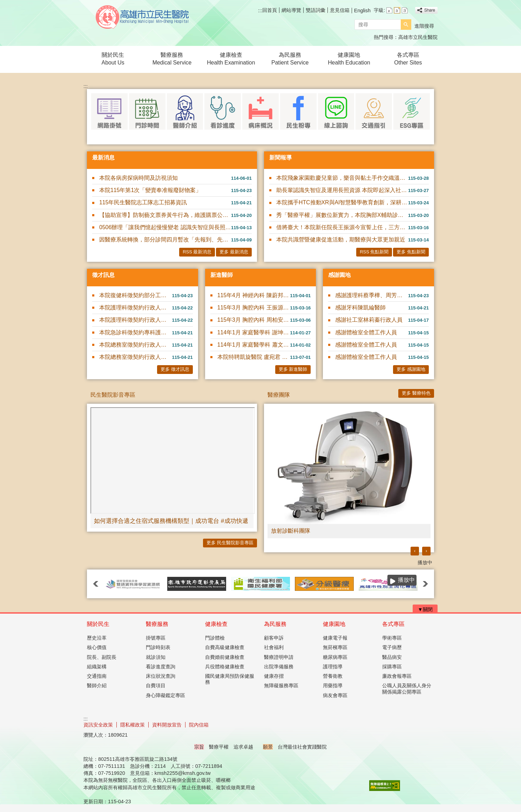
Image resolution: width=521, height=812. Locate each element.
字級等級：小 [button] (389, 10)
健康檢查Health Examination (231, 59)
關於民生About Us (113, 59)
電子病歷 (392, 647)
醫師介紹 (97, 685)
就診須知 (156, 657)
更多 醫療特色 (416, 393)
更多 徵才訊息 (175, 369)
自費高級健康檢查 (225, 647)
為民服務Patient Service (290, 59)
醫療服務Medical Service (172, 59)
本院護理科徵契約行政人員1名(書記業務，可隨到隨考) (136, 320)
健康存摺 (274, 676)
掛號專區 (156, 638)
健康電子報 (335, 638)
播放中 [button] (425, 562)
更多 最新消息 (234, 252)
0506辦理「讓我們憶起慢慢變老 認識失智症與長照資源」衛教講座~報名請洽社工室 (165, 227)
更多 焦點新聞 (411, 252)
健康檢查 (216, 624)
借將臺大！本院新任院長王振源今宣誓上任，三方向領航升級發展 (342, 227)
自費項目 (156, 685)
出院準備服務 (279, 667)
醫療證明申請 (279, 657)
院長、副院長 (102, 657)
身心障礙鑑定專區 (165, 695)
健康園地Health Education (349, 59)
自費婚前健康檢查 (225, 657)
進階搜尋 (424, 26)
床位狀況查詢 (161, 676)
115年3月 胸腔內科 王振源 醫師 (254, 308)
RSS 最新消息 (197, 252)
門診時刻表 (158, 647)
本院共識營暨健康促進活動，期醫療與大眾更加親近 (341, 240)
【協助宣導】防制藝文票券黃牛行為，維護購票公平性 (165, 215)
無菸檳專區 (335, 647)
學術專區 (392, 638)
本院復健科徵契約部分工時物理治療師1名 (136, 295)
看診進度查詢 (161, 667)
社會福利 (274, 647)
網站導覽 (291, 10)
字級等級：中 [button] (397, 10)
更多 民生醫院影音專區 (230, 543)
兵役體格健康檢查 (225, 667)
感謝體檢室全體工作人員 (366, 332)
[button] (406, 25)
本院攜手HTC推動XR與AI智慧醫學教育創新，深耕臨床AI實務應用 (342, 202)
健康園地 (334, 624)
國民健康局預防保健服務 (230, 679)
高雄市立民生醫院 (143, 17)
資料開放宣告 (167, 725)
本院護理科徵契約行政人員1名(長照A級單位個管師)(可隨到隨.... (136, 308)
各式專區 (393, 624)
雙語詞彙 (316, 10)
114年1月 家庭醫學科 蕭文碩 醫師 (254, 345)
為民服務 (275, 624)
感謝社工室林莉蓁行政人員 (369, 320)
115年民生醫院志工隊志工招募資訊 (143, 202)
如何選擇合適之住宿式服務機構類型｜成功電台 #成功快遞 (171, 521)
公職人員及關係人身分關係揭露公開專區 (407, 688)
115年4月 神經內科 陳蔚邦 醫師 (254, 295)
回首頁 (270, 10)
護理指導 (333, 667)
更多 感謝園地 (411, 369)
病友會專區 (335, 695)
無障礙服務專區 (281, 685)
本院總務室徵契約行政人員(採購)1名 (136, 357)
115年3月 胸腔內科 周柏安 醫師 (254, 320)
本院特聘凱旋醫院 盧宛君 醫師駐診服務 (254, 357)
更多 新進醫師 (293, 369)
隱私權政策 (133, 725)
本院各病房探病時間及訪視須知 (138, 178)
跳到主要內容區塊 (4, 4)
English (362, 11)
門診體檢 (215, 638)
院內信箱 (199, 725)
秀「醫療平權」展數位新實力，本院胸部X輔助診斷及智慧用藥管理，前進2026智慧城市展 (342, 215)
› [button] (426, 551)
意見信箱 (340, 10)
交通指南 (97, 676)
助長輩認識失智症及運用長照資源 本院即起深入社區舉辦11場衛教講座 (342, 190)
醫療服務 (157, 624)
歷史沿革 (97, 638)
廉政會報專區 (397, 676)
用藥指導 (333, 685)
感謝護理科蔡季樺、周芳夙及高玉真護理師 (372, 295)
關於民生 (98, 624)
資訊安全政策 (98, 725)
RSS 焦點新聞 (374, 252)
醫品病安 (392, 657)
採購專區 (392, 667)
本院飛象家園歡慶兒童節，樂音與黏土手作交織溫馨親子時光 (342, 178)
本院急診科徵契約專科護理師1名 (136, 332)
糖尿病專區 (335, 657)
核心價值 (97, 647)
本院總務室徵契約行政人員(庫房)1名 (136, 345)
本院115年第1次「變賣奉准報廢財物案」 (150, 190)
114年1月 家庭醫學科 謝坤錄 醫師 (254, 332)
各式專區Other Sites (408, 59)
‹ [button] (415, 551)
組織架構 (97, 667)
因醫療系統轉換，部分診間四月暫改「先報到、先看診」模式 (165, 240)
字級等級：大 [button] (405, 10)
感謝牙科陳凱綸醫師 (360, 308)
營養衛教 (333, 676)
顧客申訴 (274, 638)
